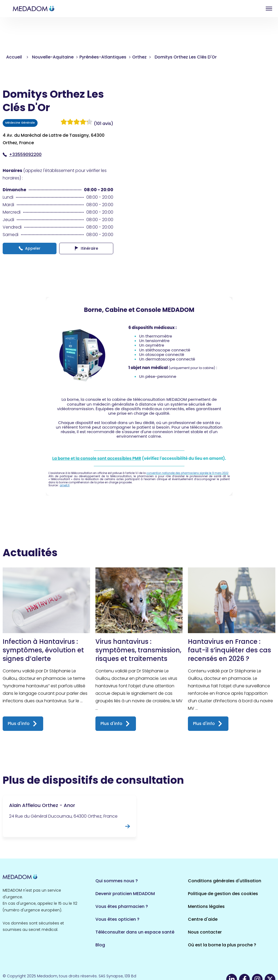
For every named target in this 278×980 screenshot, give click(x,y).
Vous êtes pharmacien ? (122, 906)
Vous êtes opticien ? (117, 919)
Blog (100, 945)
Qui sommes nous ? (117, 881)
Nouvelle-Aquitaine (53, 57)
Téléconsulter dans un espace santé (135, 932)
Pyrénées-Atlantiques (103, 57)
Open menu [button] (269, 9)
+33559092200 (22, 154)
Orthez (139, 57)
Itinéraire (86, 248)
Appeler (30, 248)
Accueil (14, 57)
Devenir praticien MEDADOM (125, 894)
